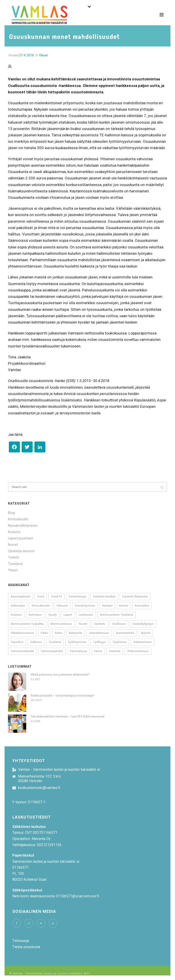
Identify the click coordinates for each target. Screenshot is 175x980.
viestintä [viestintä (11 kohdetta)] (115, 651)
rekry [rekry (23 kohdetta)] (58, 633)
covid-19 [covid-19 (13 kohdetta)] (57, 597)
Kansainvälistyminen (23, 526)
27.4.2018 (26, 55)
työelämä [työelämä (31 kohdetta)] (55, 642)
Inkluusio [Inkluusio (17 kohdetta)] (62, 606)
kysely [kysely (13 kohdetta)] (53, 615)
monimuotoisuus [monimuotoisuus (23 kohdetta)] (61, 624)
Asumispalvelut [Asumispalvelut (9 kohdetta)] (21, 597)
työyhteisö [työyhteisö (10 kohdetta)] (120, 642)
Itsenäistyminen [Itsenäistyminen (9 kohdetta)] (85, 606)
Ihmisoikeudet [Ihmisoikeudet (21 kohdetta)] (41, 606)
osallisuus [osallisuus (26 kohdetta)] (119, 624)
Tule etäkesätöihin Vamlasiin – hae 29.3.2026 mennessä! (68, 716)
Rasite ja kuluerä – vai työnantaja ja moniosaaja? (63, 695)
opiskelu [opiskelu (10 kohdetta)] (100, 624)
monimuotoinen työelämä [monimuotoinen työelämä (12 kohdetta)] (117, 615)
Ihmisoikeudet (18, 519)
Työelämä (15, 564)
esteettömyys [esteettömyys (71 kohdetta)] (78, 597)
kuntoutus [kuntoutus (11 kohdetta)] (35, 615)
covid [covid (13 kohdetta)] (41, 597)
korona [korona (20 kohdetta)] (124, 606)
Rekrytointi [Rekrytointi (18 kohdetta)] (76, 633)
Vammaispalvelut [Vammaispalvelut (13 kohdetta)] (52, 651)
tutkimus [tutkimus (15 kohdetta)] (36, 642)
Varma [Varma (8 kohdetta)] (98, 651)
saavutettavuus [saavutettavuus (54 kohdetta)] (99, 633)
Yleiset (43, 55)
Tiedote (14, 557)
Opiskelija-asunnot (21, 551)
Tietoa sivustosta (26, 947)
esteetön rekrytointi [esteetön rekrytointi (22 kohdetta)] (135, 597)
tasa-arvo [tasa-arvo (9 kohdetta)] (17, 642)
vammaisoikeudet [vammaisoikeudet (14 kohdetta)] (22, 651)
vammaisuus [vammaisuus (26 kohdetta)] (78, 651)
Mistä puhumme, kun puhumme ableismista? (60, 675)
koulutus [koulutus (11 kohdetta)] (16, 615)
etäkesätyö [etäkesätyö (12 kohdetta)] (18, 606)
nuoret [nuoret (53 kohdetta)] (83, 624)
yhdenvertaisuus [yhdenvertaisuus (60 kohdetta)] (138, 651)
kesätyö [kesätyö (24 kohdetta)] (107, 606)
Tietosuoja (21, 941)
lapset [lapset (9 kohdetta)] (68, 615)
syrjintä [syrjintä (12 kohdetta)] (145, 633)
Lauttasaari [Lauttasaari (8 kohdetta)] (86, 615)
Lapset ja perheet (21, 538)
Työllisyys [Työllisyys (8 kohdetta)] (99, 642)
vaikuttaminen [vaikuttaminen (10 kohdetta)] (143, 642)
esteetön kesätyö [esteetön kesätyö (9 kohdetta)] (104, 597)
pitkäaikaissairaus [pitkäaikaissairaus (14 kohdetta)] (22, 633)
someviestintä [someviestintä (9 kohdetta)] (125, 633)
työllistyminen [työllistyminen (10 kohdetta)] (77, 642)
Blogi (12, 513)
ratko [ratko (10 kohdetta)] (44, 633)
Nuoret (13, 545)
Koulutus (14, 532)
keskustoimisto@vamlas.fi (39, 788)
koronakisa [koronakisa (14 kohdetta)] (142, 606)
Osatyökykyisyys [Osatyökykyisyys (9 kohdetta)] (143, 624)
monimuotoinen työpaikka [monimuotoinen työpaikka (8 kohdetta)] (27, 624)
